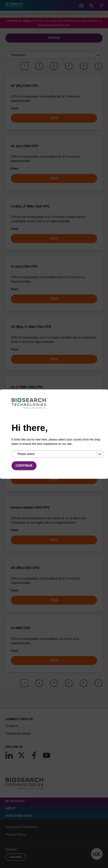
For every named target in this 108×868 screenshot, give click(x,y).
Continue (24, 466)
